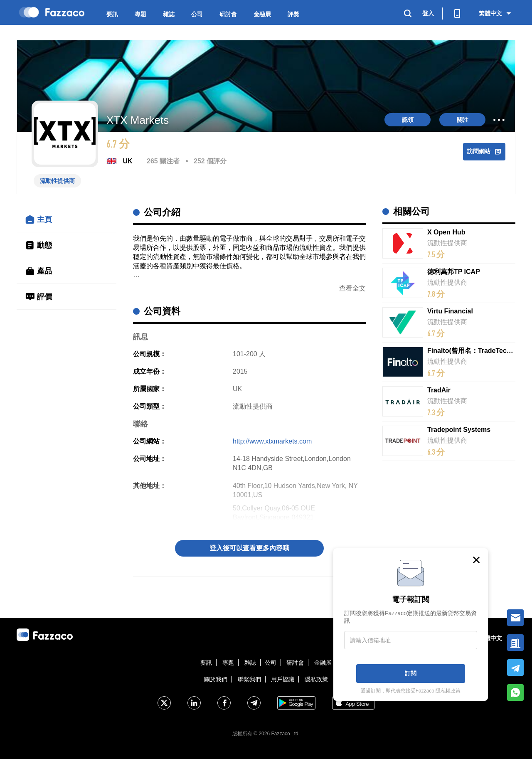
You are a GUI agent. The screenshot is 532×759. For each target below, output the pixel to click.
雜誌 (169, 14)
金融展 (262, 14)
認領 (408, 120)
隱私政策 (316, 679)
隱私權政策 (448, 691)
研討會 (228, 14)
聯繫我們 (249, 679)
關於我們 (216, 679)
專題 (140, 14)
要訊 (112, 14)
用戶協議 (283, 679)
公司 (197, 14)
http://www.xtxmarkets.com (272, 441)
